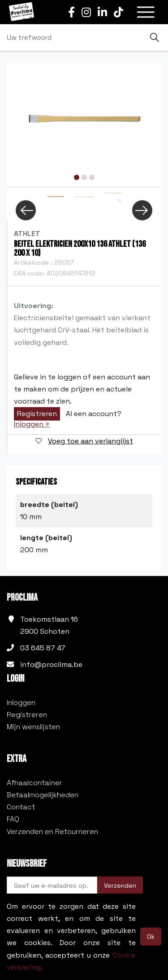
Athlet (27, 234)
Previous (26, 210)
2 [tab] (84, 177)
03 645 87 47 (43, 648)
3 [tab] (92, 177)
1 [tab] (77, 177)
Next (142, 210)
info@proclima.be (51, 664)
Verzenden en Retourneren (52, 832)
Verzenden (120, 885)
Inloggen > (32, 424)
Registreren (37, 414)
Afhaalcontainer (34, 783)
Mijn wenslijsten (33, 727)
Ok (151, 937)
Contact (21, 807)
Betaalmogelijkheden (43, 795)
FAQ (13, 819)
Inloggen (21, 703)
